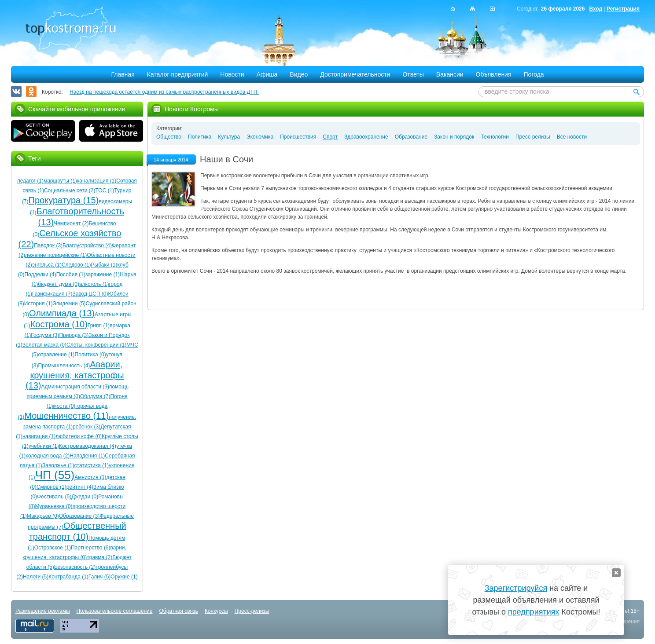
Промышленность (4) (64, 366)
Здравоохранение (366, 137)
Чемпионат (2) (71, 223)
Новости (232, 74)
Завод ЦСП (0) (90, 294)
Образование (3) (79, 516)
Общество (169, 137)
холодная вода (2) (48, 456)
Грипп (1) (99, 326)
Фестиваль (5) (54, 497)
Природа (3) (74, 335)
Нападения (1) (87, 456)
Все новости (572, 137)
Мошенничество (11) (66, 416)
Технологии (495, 137)
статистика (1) (92, 465)
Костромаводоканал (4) (88, 446)
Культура (229, 137)
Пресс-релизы (533, 137)
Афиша (267, 74)
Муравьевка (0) (53, 506)
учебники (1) (44, 446)
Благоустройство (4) (87, 245)
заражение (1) (103, 274)
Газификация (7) (52, 294)
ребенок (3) (86, 427)
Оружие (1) (124, 577)
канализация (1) (97, 181)
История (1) (39, 304)
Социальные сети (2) (70, 190)
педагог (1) (30, 181)
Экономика (260, 137)
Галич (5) (99, 577)
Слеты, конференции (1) (96, 345)
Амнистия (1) (90, 477)
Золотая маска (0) (44, 345)
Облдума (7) (95, 396)
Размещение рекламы (43, 611)
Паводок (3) (48, 245)
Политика (200, 137)
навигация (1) (39, 436)
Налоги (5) (36, 577)
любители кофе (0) (79, 436)
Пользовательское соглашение (115, 611)
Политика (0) (90, 355)
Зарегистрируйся (516, 588)
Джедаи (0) (85, 497)
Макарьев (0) (43, 516)
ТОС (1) (105, 190)
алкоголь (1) (94, 284)
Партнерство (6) (91, 548)
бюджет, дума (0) (59, 284)
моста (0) (64, 406)
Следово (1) (76, 265)
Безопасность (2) (75, 567)
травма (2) (99, 557)
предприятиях (534, 612)
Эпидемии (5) (69, 304)
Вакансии (450, 74)
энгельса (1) (47, 265)
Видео (299, 74)
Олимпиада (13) (62, 313)
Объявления (494, 74)
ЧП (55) (55, 475)
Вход (596, 9)
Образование (411, 137)
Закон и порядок (454, 137)
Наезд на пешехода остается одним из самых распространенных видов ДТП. (164, 92)
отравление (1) (57, 355)
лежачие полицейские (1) (56, 255)
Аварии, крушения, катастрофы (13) (75, 375)
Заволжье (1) (58, 465)
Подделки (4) (40, 274)
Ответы (413, 74)
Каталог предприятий (178, 74)
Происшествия (298, 137)
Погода (534, 74)
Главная (123, 74)
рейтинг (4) (80, 487)
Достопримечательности (355, 74)
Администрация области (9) (75, 387)
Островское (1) (53, 548)
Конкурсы (216, 611)
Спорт (330, 137)
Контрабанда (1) (68, 577)
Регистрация (623, 9)
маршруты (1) (60, 181)
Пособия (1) (71, 274)
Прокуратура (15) (64, 200)
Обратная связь (178, 611)
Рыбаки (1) (104, 265)
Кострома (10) (59, 324)
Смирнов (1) (52, 487)
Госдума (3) (45, 335)
